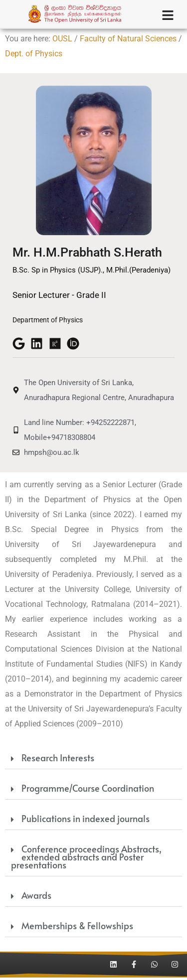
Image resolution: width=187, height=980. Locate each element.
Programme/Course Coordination (88, 790)
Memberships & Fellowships (77, 928)
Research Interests (58, 760)
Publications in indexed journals (86, 821)
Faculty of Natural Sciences (128, 41)
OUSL (62, 41)
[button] (93, 762)
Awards (36, 898)
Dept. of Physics (34, 56)
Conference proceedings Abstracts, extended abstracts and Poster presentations (86, 859)
